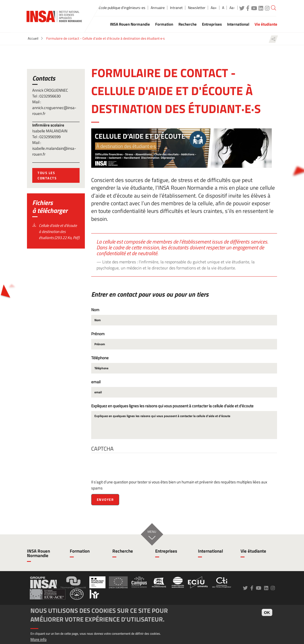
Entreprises (166, 551)
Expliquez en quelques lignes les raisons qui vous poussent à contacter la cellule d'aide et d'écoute (172, 406)
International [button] (238, 24)
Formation (80, 551)
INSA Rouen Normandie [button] (130, 24)
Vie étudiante (253, 551)
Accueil (33, 38)
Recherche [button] (188, 24)
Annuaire (158, 8)
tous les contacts (47, 175)
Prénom (98, 334)
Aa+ (214, 8)
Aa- (232, 8)
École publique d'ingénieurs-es (122, 8)
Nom (95, 310)
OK (267, 612)
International (211, 551)
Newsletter (197, 8)
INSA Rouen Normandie (38, 553)
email (96, 382)
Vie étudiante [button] (266, 24)
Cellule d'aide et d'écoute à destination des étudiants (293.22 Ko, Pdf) (59, 232)
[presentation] (131, 469)
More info (38, 639)
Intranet (176, 8)
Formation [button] (164, 24)
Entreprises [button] (212, 24)
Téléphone (100, 358)
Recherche (123, 551)
